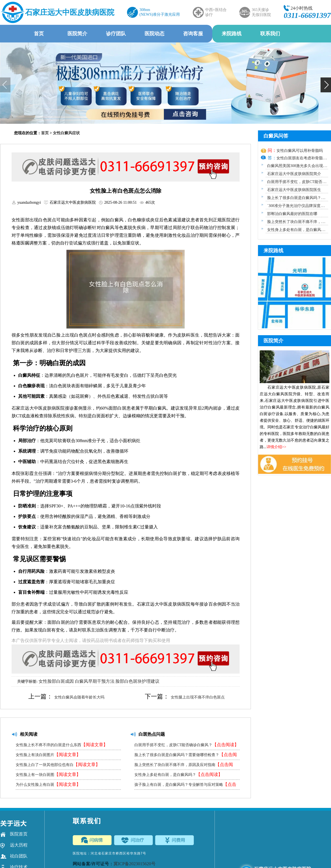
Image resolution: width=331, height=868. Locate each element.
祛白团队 (14, 856)
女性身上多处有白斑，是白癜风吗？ (178, 774)
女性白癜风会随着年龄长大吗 (79, 697)
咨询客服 (193, 34)
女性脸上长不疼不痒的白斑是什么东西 (62, 745)
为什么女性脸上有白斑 (48, 784)
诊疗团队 (116, 34)
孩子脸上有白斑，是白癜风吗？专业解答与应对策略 (185, 786)
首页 (39, 34)
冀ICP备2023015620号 (135, 864)
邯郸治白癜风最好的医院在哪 (292, 214)
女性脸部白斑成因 (56, 681)
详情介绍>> (276, 447)
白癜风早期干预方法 (95, 681)
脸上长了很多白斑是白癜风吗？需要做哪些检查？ (186, 756)
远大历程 (14, 845)
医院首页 (14, 834)
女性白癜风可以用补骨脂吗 (300, 151)
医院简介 (77, 34)
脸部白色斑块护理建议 (137, 681)
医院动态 (154, 34)
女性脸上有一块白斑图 (48, 774)
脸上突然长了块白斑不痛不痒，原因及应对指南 (184, 766)
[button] (326, 85)
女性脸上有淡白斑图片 (48, 755)
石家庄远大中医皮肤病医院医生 (294, 190)
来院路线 (232, 34)
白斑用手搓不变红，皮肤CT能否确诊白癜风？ (187, 745)
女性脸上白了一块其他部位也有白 (58, 764)
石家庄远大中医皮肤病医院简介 (294, 174)
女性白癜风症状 (66, 133)
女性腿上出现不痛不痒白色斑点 (198, 697)
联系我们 (270, 34)
